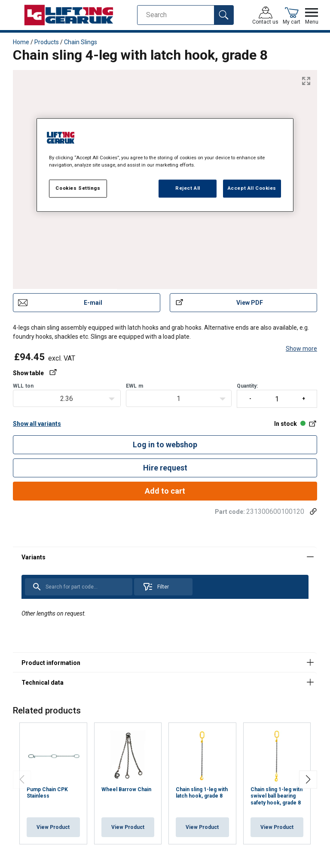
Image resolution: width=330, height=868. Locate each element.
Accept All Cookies (252, 188)
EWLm (134, 386)
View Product (53, 827)
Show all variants (37, 424)
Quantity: (277, 395)
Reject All (188, 188)
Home (21, 42)
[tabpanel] (165, 599)
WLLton (23, 386)
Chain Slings (81, 42)
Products (47, 42)
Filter (156, 587)
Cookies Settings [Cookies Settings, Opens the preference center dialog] (78, 188)
